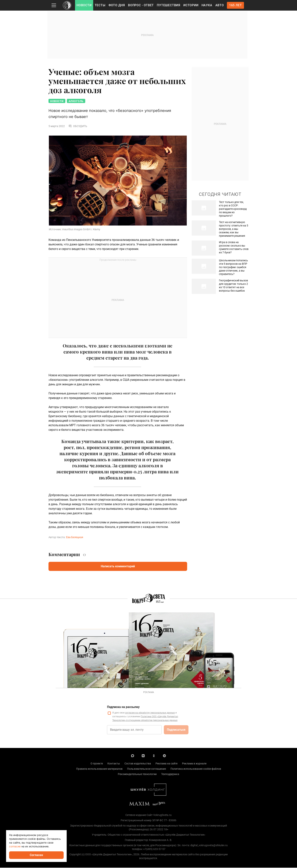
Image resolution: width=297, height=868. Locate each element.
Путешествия (169, 5)
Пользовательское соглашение (147, 769)
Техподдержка (170, 774)
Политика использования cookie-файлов (196, 769)
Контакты (114, 764)
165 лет (236, 5)
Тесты (100, 5)
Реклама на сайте (166, 764)
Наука (207, 5)
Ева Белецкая (75, 538)
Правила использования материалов (99, 769)
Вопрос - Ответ (141, 5)
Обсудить (78, 126)
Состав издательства (138, 764)
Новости (84, 5)
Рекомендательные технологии (137, 774)
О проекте (97, 764)
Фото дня (117, 5)
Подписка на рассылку (123, 707)
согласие (15, 846)
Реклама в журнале (194, 764)
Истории (191, 5)
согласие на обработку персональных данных (150, 713)
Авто (220, 5)
